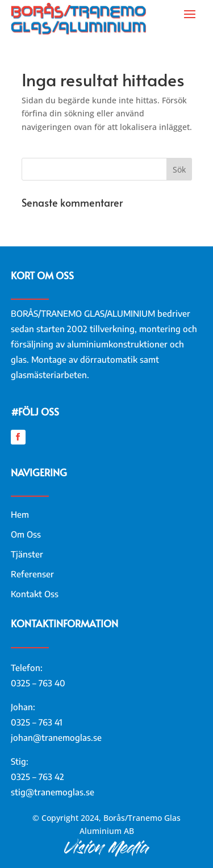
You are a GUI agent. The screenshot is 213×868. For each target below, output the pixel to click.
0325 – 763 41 (37, 722)
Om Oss (26, 534)
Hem (20, 514)
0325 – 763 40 (38, 683)
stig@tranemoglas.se (53, 792)
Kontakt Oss (35, 594)
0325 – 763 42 (37, 777)
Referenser (32, 574)
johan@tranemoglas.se (56, 737)
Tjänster (27, 554)
